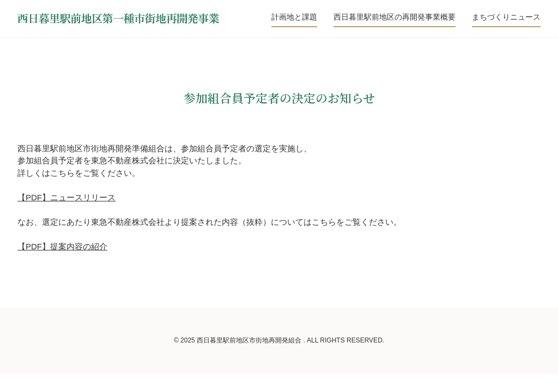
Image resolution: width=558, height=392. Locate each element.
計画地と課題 (294, 17)
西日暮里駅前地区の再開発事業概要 (395, 17)
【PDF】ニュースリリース (66, 197)
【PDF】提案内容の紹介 (62, 246)
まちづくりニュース (506, 17)
